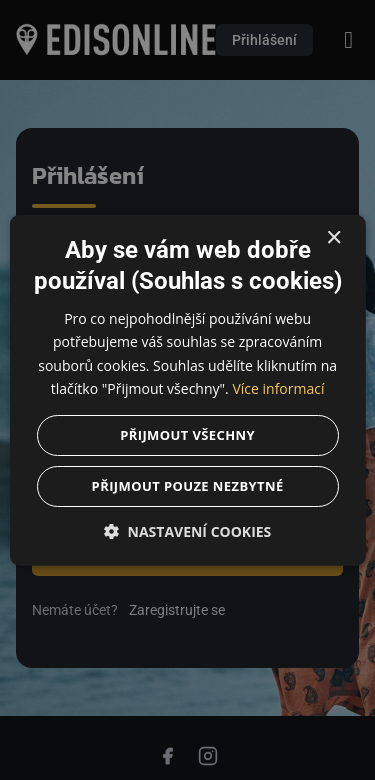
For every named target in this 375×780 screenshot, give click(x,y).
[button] (187, 530)
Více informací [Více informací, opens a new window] (278, 387)
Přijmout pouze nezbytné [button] (187, 485)
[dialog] (187, 390)
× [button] (333, 238)
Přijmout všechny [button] (187, 434)
